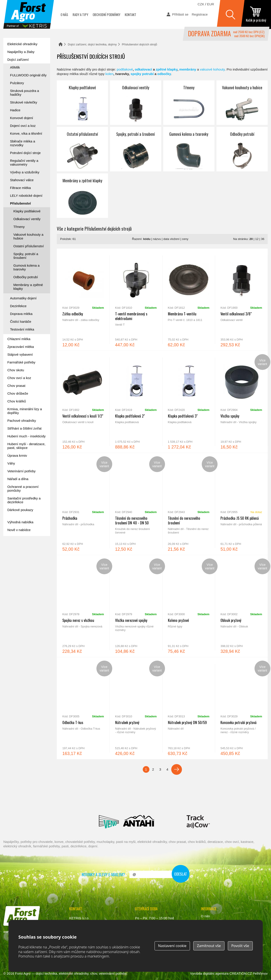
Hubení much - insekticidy (26, 436)
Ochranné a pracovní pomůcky (23, 489)
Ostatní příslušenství (82, 149)
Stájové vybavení (20, 354)
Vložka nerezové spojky (136, 606)
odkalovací (143, 69)
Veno (109, 822)
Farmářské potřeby (21, 362)
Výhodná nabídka (20, 522)
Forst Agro (23, 973)
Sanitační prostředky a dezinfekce (24, 500)
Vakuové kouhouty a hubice (242, 103)
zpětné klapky (166, 69)
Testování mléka (22, 329)
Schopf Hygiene (194, 802)
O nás (64, 14)
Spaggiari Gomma (131, 802)
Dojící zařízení (18, 60)
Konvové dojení (21, 118)
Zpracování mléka (21, 347)
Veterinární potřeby (21, 471)
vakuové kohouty (212, 69)
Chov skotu (16, 370)
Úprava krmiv (17, 456)
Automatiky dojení (23, 298)
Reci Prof (27, 802)
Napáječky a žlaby (21, 52)
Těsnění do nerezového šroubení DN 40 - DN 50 (136, 504)
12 (257, 239)
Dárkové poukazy (20, 510)
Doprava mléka (21, 314)
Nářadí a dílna (18, 479)
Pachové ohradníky (22, 421)
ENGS (198, 822)
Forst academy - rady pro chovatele (23, 553)
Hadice (15, 110)
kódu (147, 239)
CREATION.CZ (241, 973)
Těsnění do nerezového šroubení (189, 504)
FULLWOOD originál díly (28, 75)
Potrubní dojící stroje (25, 153)
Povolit (240, 946)
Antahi (139, 822)
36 (263, 239)
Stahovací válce (22, 180)
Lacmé (76, 822)
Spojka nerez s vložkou (83, 606)
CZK (201, 4)
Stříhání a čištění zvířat (24, 428)
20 (251, 239)
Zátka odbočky (83, 300)
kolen (109, 74)
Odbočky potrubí (242, 149)
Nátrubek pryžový (136, 708)
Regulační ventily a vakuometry (24, 162)
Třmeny (189, 103)
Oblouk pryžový (241, 606)
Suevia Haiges (242, 802)
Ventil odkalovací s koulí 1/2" (83, 402)
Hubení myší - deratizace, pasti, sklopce (26, 446)
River (162, 802)
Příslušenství (20, 203)
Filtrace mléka (20, 188)
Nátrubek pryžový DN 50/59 (189, 708)
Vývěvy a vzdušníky (25, 172)
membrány (188, 69)
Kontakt (130, 14)
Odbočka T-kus (83, 708)
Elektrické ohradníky (22, 44)
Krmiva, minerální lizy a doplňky (25, 411)
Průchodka (83, 504)
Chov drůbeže (18, 393)
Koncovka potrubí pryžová (241, 708)
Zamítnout (209, 946)
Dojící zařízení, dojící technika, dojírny (92, 44)
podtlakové (125, 69)
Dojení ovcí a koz (23, 126)
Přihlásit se (180, 14)
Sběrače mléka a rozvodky (23, 143)
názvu (157, 239)
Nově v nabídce (19, 530)
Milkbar (170, 822)
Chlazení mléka (19, 339)
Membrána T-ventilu (189, 300)
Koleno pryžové (189, 606)
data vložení (171, 239)
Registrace (200, 14)
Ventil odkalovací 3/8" (241, 300)
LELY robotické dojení (26, 196)
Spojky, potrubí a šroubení (136, 149)
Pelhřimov (260, 973)
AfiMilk (15, 67)
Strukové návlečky (24, 102)
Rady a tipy (80, 14)
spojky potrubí (142, 74)
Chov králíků (17, 401)
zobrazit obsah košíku (256, 14)
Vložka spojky (241, 402)
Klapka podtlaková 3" (189, 402)
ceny (185, 239)
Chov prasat (16, 386)
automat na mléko (23, 578)
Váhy (11, 463)
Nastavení (172, 946)
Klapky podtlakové (82, 103)
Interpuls (79, 802)
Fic (221, 802)
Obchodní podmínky (106, 14)
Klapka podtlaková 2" (136, 402)
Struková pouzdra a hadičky (24, 93)
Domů (61, 44)
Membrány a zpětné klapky (82, 196)
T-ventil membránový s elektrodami (136, 300)
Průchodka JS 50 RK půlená (241, 504)
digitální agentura (216, 973)
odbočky (164, 74)
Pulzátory (17, 83)
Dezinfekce (18, 306)
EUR (211, 4)
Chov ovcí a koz (19, 378)
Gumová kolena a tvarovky (189, 149)
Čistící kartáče (21, 322)
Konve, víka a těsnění (26, 133)
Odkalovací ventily (136, 103)
